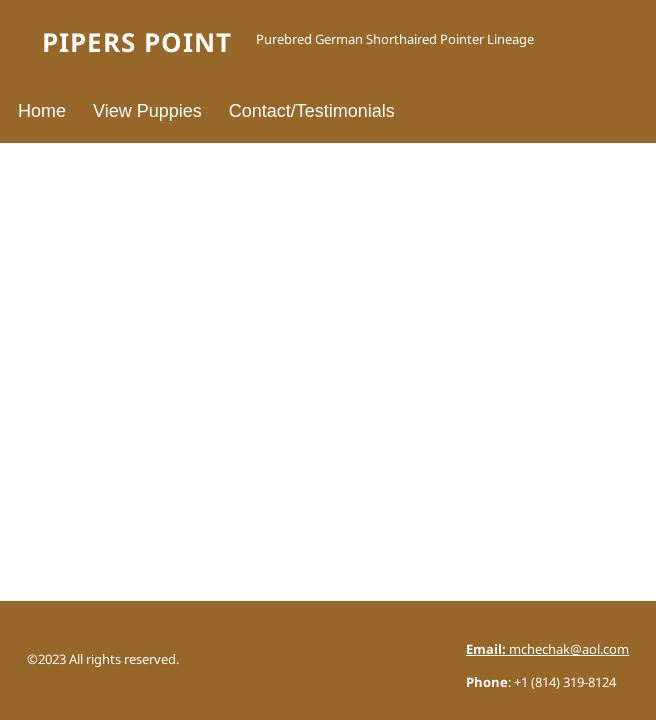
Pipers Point (137, 44)
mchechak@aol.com (547, 650)
